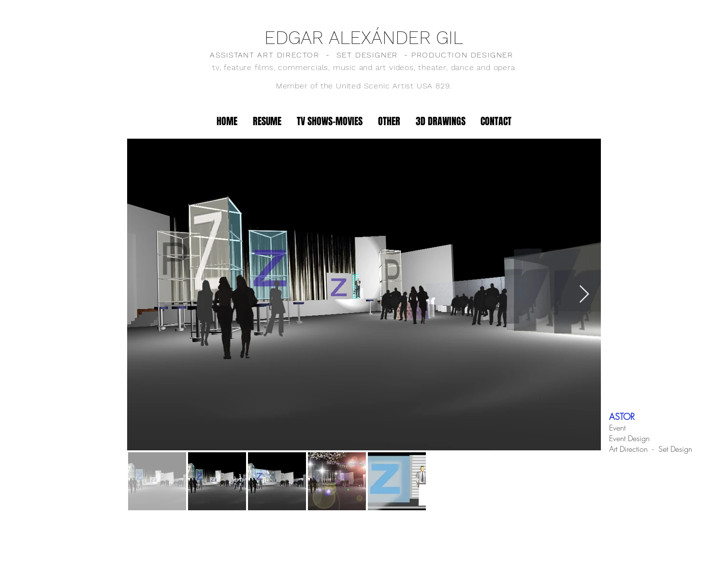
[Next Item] (584, 295)
